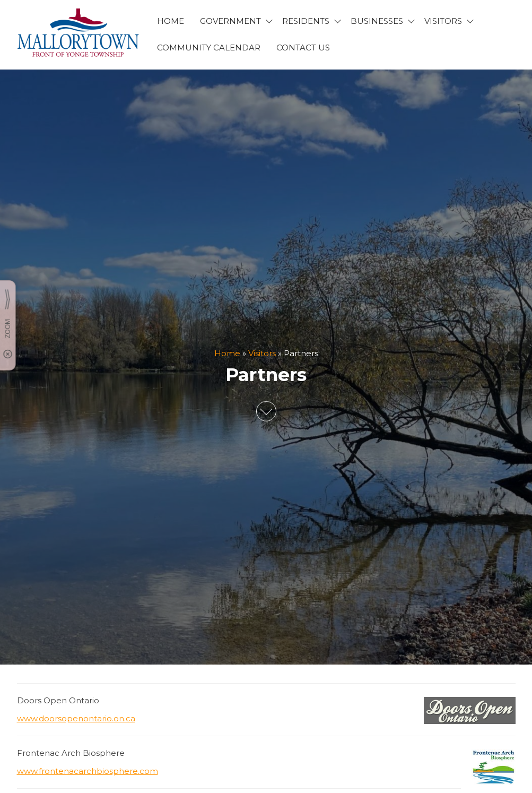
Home (227, 353)
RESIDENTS (306, 21)
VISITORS (443, 21)
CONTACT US (303, 48)
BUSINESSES (377, 21)
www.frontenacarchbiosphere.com (88, 771)
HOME (171, 21)
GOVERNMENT (230, 21)
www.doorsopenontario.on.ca (76, 718)
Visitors (262, 353)
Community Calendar (209, 48)
